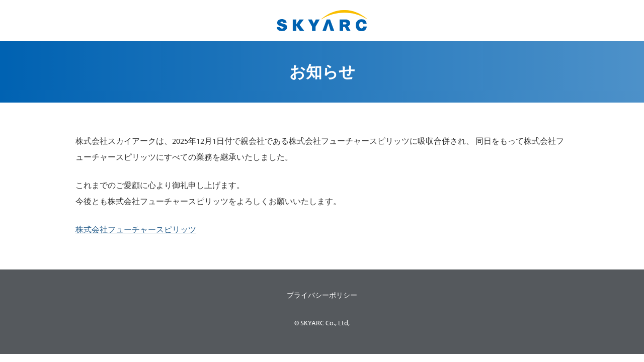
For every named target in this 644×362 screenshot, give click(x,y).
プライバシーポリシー (322, 295)
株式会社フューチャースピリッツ (136, 229)
